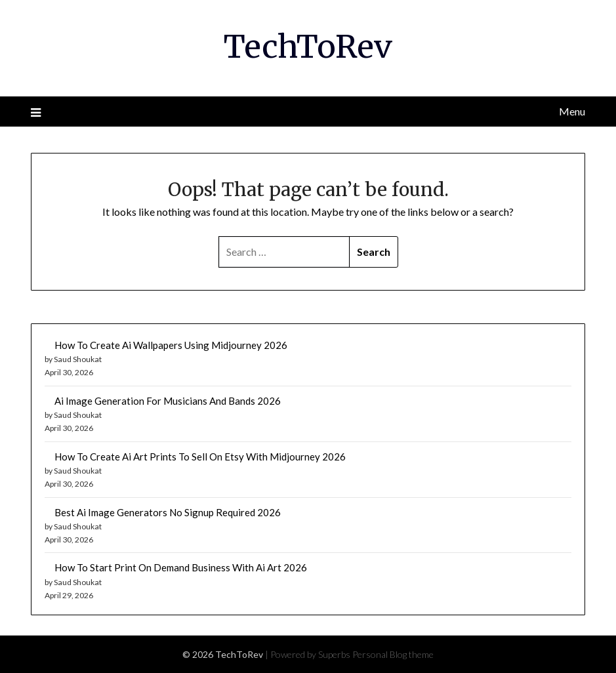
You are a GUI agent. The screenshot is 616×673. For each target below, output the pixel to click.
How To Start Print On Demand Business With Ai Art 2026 (181, 567)
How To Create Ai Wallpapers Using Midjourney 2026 (171, 345)
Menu (572, 111)
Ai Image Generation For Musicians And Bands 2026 (168, 401)
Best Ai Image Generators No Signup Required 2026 (168, 512)
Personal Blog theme (393, 654)
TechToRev (308, 47)
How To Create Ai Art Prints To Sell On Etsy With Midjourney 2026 (200, 457)
